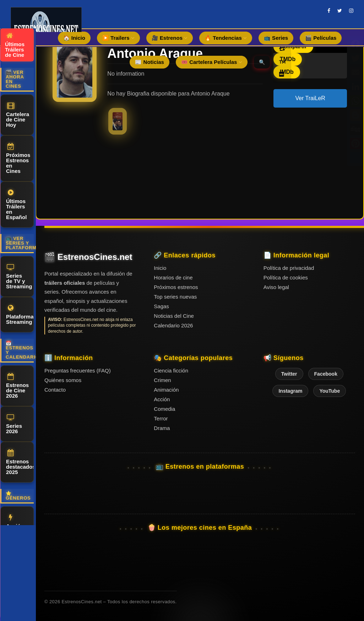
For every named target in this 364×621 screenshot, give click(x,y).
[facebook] (329, 11)
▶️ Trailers (118, 38)
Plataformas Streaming (20, 315)
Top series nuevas (175, 297)
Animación (166, 390)
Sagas (161, 306)
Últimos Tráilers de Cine (15, 45)
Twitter (289, 374)
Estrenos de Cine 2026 (17, 386)
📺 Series (276, 38)
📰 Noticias (150, 62)
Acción (15, 522)
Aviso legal (276, 287)
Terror (161, 418)
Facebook (326, 374)
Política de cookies (286, 277)
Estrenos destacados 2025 (20, 462)
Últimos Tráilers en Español (16, 205)
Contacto (55, 390)
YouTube (330, 391)
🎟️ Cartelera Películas (212, 62)
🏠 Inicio (74, 38)
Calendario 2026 (173, 325)
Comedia (164, 409)
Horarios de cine (173, 277)
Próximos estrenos (176, 287)
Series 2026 (14, 424)
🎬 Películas (321, 38)
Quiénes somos (63, 380)
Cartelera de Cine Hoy (18, 115)
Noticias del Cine (174, 316)
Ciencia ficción (171, 371)
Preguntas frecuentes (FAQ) (78, 371)
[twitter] (340, 11)
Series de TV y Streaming (19, 277)
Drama (162, 428)
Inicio (160, 268)
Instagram (290, 391)
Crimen (162, 380)
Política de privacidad (289, 268)
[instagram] (351, 11)
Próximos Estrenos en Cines (18, 159)
